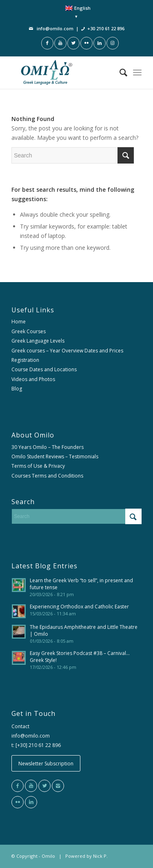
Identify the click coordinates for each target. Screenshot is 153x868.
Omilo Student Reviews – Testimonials (55, 456)
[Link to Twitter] (73, 43)
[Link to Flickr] (86, 43)
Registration (25, 360)
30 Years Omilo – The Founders (48, 447)
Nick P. (100, 856)
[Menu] (137, 72)
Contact (20, 726)
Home (19, 322)
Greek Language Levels (38, 341)
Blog (17, 389)
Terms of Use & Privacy (38, 466)
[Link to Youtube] (60, 43)
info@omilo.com (55, 28)
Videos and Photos (33, 379)
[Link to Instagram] (113, 43)
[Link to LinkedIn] (100, 43)
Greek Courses (29, 331)
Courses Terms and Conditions (47, 476)
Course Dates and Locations (44, 369)
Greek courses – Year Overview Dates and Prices (67, 351)
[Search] (119, 72)
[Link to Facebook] (47, 43)
